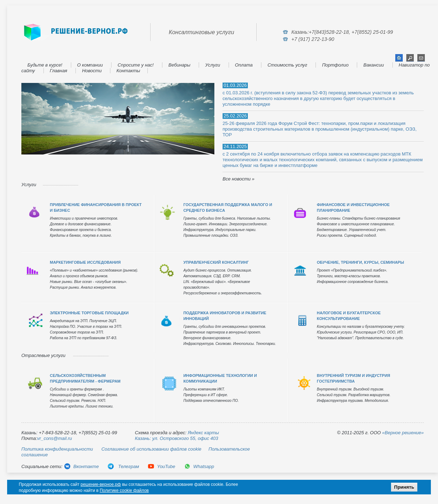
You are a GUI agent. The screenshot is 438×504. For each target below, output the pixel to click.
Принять (404, 487)
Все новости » (239, 179)
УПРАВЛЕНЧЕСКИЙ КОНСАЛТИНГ (216, 262)
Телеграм (123, 466)
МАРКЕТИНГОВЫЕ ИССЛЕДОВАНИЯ (85, 262)
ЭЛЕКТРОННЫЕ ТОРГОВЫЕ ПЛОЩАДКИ (89, 313)
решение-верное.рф (101, 484)
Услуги (213, 65)
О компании (90, 65)
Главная (59, 71)
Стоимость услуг (287, 65)
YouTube (161, 466)
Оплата (244, 65)
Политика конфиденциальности (57, 449)
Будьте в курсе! (45, 65)
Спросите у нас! (135, 65)
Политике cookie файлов (124, 490)
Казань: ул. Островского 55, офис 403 (177, 438)
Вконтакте (81, 466)
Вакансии (373, 65)
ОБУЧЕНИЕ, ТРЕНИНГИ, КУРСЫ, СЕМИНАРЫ (361, 262)
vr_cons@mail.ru (54, 438)
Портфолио (335, 65)
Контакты (128, 71)
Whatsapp (199, 466)
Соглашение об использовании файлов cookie (152, 449)
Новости (92, 71)
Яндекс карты (203, 433)
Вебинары (179, 65)
